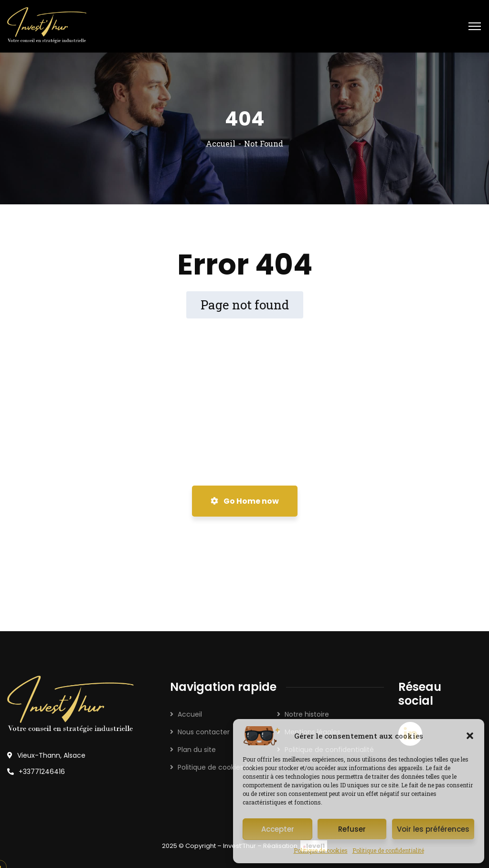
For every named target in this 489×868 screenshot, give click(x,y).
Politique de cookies (321, 850)
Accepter (278, 829)
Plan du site (197, 750)
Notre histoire (307, 714)
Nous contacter (204, 732)
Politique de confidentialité (388, 850)
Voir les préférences (433, 829)
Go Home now (245, 501)
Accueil (221, 143)
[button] (470, 736)
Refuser (352, 829)
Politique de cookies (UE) (219, 767)
